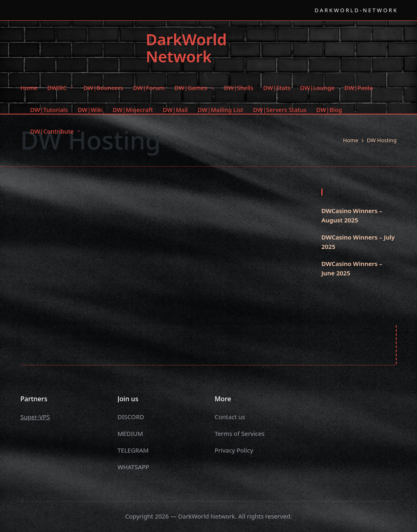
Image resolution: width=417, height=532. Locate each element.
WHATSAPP (134, 467)
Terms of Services (239, 433)
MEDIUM (131, 433)
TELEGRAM (133, 450)
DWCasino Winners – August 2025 (352, 215)
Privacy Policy (234, 450)
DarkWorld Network (186, 48)
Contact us (230, 417)
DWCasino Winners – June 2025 (352, 268)
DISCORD (131, 417)
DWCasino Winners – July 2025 (358, 242)
